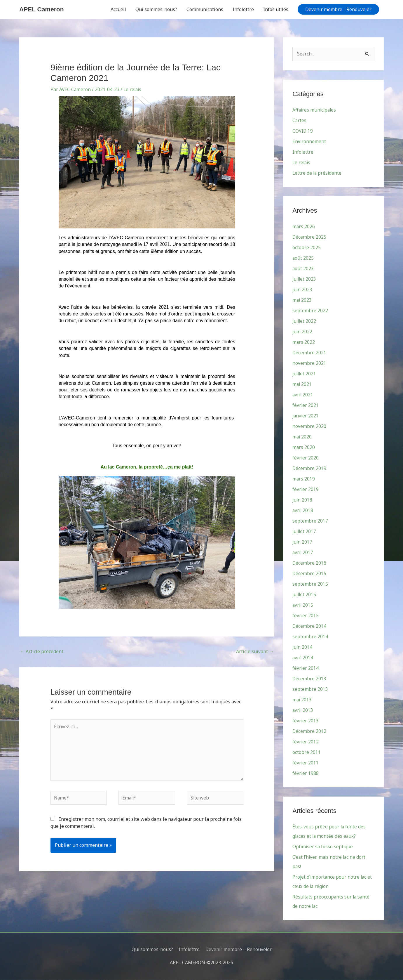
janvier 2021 (306, 416)
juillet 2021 (305, 374)
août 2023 (303, 269)
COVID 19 (303, 131)
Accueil (118, 9)
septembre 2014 (310, 637)
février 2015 (306, 616)
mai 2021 (302, 384)
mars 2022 (304, 342)
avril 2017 (303, 553)
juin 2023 (303, 290)
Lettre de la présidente (317, 173)
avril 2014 (303, 658)
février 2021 (306, 405)
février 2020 (306, 458)
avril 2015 (303, 605)
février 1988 (306, 773)
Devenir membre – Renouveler (239, 949)
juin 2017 (303, 542)
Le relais (134, 89)
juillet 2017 (305, 532)
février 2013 (306, 721)
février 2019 (306, 490)
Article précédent (42, 651)
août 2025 (303, 258)
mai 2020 (302, 437)
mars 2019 (304, 479)
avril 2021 (303, 395)
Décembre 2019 (309, 469)
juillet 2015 (305, 595)
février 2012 (306, 742)
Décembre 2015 (309, 574)
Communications (205, 9)
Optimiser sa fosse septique (323, 847)
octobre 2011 (307, 752)
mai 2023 (302, 300)
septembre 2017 (310, 521)
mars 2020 (304, 447)
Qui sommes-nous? (156, 9)
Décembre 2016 (309, 563)
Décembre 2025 (309, 237)
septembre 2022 (310, 311)
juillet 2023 (305, 279)
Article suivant (255, 651)
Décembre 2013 (309, 679)
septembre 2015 (310, 584)
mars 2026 (304, 227)
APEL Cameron (43, 9)
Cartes (300, 121)
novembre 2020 (309, 426)
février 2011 (306, 763)
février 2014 (306, 668)
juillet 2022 (305, 321)
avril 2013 (303, 710)
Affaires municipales (315, 110)
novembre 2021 (309, 363)
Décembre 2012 (309, 731)
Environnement (309, 142)
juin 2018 (303, 500)
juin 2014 (303, 647)
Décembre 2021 (309, 353)
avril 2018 (303, 511)
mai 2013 (302, 700)
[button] (338, 9)
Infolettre (243, 9)
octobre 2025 (307, 248)
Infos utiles (276, 9)
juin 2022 (303, 332)
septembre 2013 (310, 689)
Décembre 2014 (309, 626)
